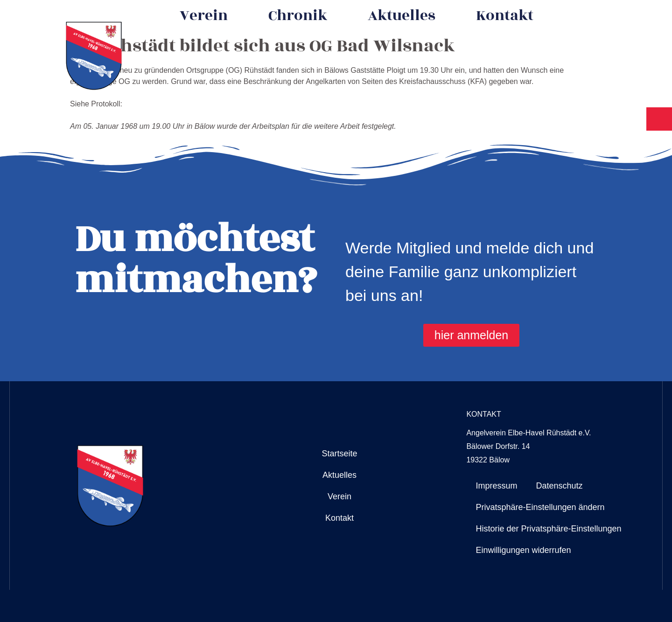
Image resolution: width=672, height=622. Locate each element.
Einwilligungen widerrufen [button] (523, 550)
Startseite (339, 454)
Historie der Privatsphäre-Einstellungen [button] (548, 529)
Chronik (298, 16)
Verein (204, 16)
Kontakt (505, 16)
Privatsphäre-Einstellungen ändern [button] (540, 507)
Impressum (496, 486)
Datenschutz (559, 486)
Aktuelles (402, 16)
